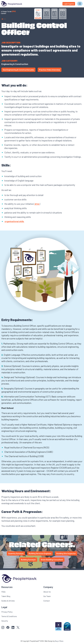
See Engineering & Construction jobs (18, 70)
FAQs (3, 592)
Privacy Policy (7, 612)
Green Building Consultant (52, 560)
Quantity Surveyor (16, 553)
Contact (47, 601)
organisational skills (14, 221)
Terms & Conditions (9, 616)
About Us (47, 592)
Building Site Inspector (66, 553)
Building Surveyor (28, 560)
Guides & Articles (8, 601)
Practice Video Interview (50, 70)
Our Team (47, 596)
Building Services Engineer (40, 553)
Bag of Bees (59, 641)
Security (5, 621)
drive (37, 204)
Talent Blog (6, 596)
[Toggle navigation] (80, 4)
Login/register (69, 4)
